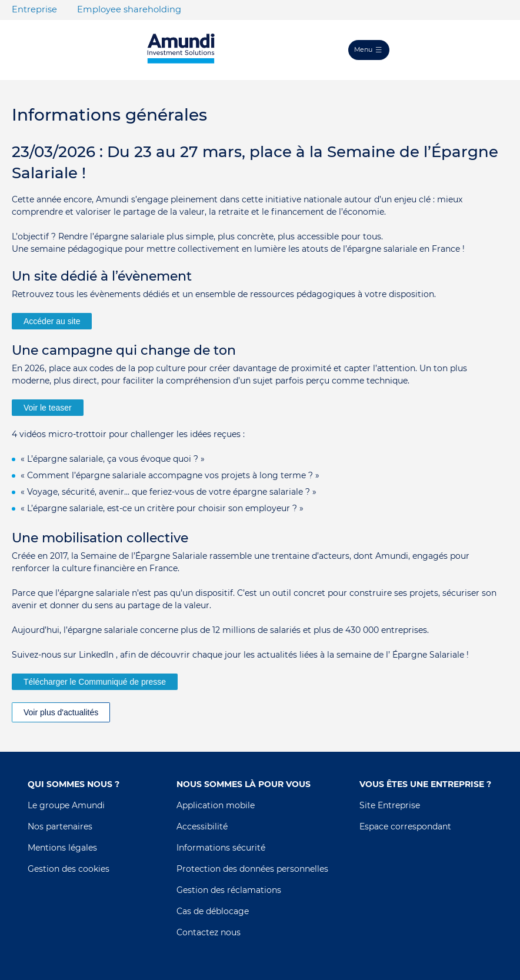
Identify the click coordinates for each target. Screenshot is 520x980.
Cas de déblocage (213, 911)
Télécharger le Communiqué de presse (95, 682)
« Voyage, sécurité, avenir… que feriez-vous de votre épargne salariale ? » (169, 492)
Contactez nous (209, 932)
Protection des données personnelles (252, 869)
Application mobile (216, 805)
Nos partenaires (60, 826)
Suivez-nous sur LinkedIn (63, 655)
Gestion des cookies (69, 869)
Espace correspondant (405, 826)
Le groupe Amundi (66, 805)
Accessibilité (202, 826)
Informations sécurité (221, 848)
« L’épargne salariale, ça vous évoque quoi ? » (113, 459)
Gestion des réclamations (229, 890)
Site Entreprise (390, 805)
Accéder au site (52, 321)
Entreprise (34, 9)
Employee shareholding (129, 9)
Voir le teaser (48, 408)
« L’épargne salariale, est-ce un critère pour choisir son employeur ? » (162, 508)
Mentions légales (62, 848)
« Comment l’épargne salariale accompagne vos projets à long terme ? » (170, 475)
